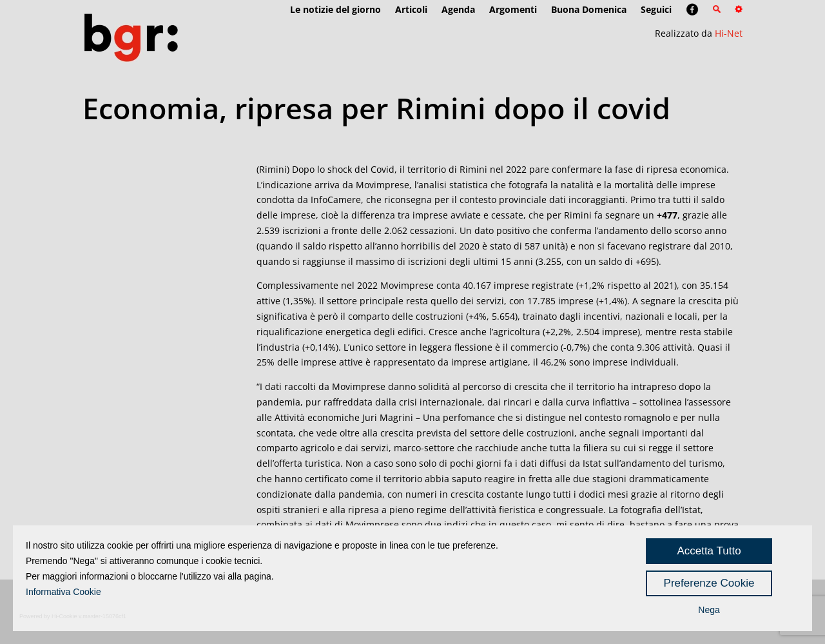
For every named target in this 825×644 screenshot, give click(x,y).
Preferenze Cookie (709, 583)
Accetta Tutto (709, 551)
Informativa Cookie (63, 592)
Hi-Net (729, 33)
